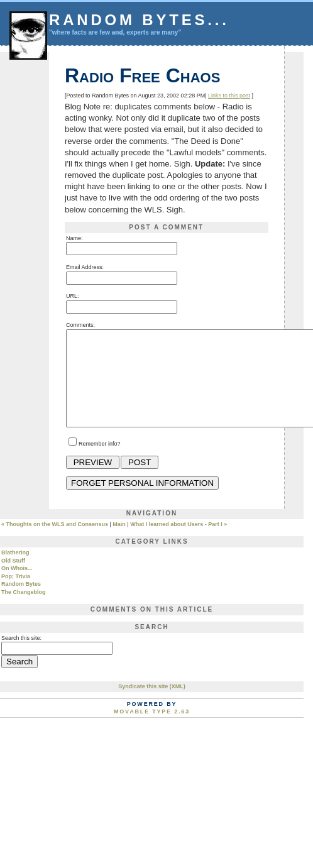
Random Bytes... (139, 20)
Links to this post (229, 96)
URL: (73, 296)
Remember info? (100, 463)
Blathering (15, 571)
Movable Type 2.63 (152, 730)
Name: (74, 238)
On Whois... (17, 587)
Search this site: (21, 657)
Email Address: (85, 267)
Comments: (80, 325)
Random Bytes (21, 603)
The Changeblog (24, 611)
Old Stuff (13, 580)
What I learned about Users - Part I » (178, 543)
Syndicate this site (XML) (152, 705)
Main (119, 543)
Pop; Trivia (16, 595)
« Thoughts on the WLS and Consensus (55, 543)
